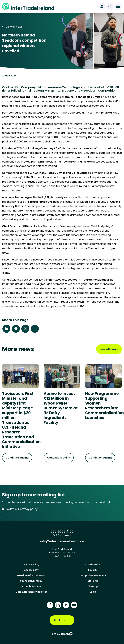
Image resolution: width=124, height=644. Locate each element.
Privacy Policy (31, 565)
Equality (93, 570)
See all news (109, 349)
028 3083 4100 (62, 531)
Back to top (62, 620)
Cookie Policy (93, 565)
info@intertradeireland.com (62, 541)
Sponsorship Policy (31, 581)
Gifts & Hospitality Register (31, 592)
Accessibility (31, 570)
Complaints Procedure (93, 575)
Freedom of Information (31, 575)
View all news (12, 27)
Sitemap (93, 586)
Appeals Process (31, 586)
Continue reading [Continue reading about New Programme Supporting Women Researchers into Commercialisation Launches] (100, 458)
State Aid (93, 581)
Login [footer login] (93, 592)
